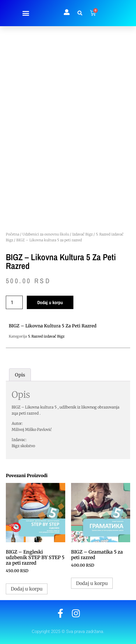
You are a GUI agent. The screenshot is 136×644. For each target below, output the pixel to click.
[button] (26, 13)
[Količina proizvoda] (14, 302)
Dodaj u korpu (50, 302)
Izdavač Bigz (82, 234)
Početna (13, 234)
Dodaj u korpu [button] (27, 589)
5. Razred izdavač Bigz (46, 336)
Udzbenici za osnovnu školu (46, 234)
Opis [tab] (20, 375)
